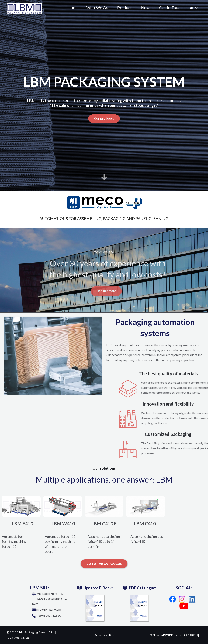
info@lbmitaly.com (49, 609)
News (144, 8)
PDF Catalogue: (142, 588)
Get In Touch (170, 8)
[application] (195, 8)
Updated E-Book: (98, 588)
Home (69, 8)
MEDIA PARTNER (161, 635)
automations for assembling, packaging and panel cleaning (104, 218)
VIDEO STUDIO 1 (187, 635)
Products (123, 8)
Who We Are (95, 8)
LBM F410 (22, 524)
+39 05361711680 (49, 615)
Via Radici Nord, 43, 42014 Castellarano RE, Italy (49, 599)
